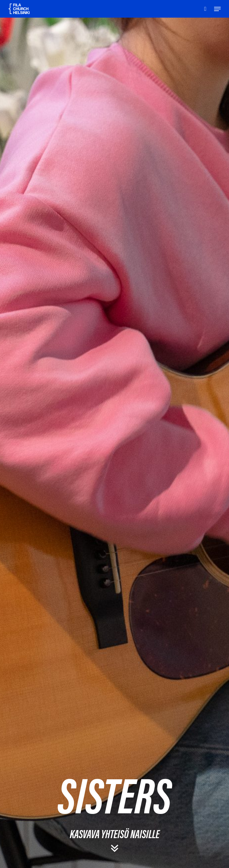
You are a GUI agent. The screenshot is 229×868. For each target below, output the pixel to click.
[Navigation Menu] (217, 9)
